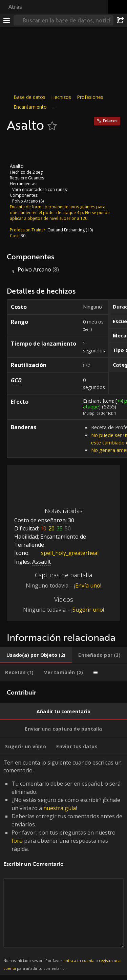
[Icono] (18, 148)
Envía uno (88, 585)
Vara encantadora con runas (39, 189)
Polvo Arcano (25, 201)
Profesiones (90, 97)
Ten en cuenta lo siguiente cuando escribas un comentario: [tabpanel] (63, 865)
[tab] (36, 655)
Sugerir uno (88, 610)
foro (17, 841)
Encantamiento (30, 107)
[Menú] (7, 20)
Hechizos (61, 97)
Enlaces (110, 121)
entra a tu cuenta (79, 960)
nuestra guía (60, 808)
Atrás (15, 7)
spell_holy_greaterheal (65, 553)
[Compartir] (120, 20)
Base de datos (29, 97)
